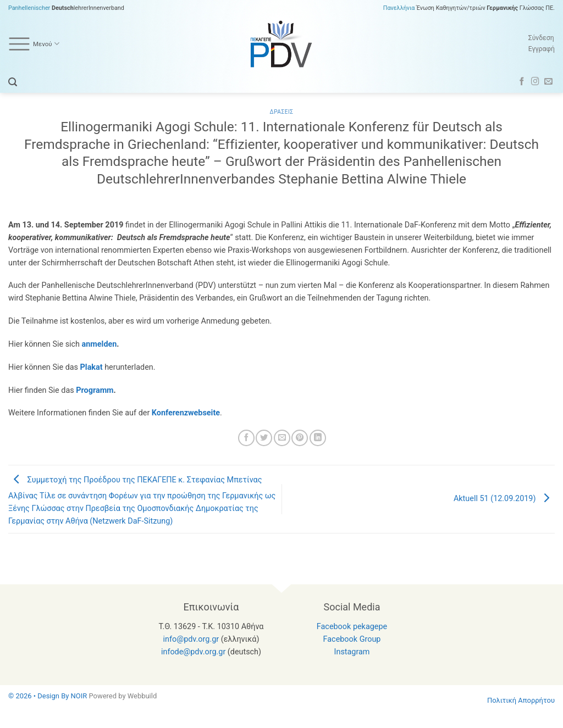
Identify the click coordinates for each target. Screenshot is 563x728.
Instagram (352, 652)
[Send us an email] (548, 82)
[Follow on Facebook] (522, 82)
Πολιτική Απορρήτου (521, 700)
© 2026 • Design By (40, 696)
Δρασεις (282, 112)
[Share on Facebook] (246, 438)
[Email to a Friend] (282, 438)
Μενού (34, 44)
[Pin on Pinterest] (300, 438)
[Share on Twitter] (264, 438)
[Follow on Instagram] (535, 82)
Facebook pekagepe (352, 627)
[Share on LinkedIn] (318, 438)
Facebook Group (352, 639)
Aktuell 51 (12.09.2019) (504, 499)
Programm (95, 390)
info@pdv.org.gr (191, 639)
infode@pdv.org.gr (193, 652)
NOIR (79, 696)
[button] (13, 82)
